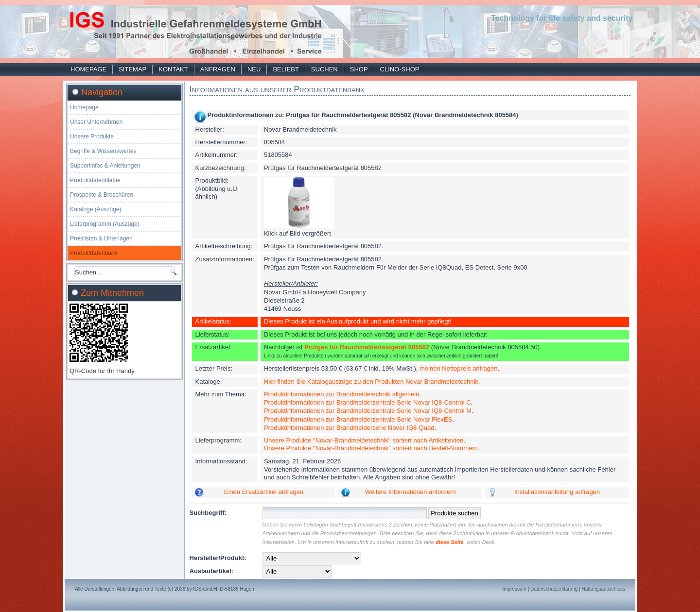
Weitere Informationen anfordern (411, 492)
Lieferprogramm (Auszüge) (105, 224)
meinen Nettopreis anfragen (458, 368)
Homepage (88, 69)
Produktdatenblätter (96, 180)
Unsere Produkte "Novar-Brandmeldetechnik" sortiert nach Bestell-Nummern (371, 448)
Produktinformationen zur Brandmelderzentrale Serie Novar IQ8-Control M (368, 411)
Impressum (514, 589)
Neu (254, 69)
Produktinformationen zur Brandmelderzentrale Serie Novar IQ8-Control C (367, 402)
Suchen (324, 69)
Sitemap (132, 69)
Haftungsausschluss (604, 589)
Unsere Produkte (92, 136)
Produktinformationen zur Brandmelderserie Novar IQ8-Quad (349, 428)
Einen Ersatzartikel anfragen (264, 492)
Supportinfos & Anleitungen (105, 166)
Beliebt (286, 69)
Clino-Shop (400, 69)
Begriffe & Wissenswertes (103, 151)
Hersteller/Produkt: (218, 558)
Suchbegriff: (208, 513)
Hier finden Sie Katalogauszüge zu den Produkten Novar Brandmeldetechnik (371, 382)
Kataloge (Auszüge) (96, 209)
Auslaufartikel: (211, 571)
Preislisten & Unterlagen (101, 238)
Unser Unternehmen (96, 122)
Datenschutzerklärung (554, 589)
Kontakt (173, 69)
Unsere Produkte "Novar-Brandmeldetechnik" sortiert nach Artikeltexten (364, 440)
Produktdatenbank (94, 253)
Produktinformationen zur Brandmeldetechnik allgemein (341, 394)
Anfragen (218, 69)
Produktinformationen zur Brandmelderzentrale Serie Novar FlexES (358, 419)
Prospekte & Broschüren (102, 195)
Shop (359, 69)
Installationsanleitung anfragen (557, 492)
